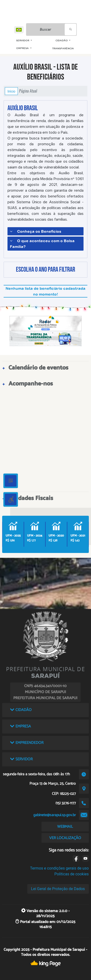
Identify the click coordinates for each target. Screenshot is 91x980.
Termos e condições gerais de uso (59, 868)
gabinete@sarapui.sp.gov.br (55, 815)
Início (11, 91)
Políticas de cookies (71, 874)
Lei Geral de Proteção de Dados (58, 889)
